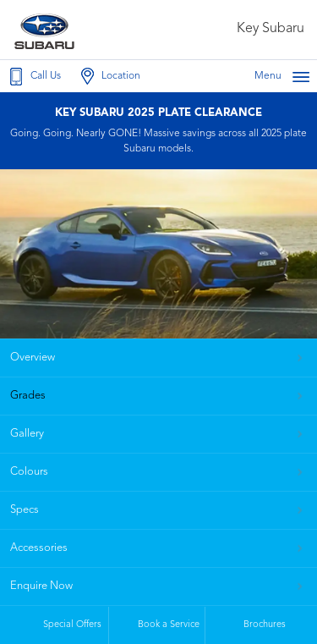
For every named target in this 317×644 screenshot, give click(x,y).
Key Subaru (271, 29)
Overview (33, 358)
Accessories (39, 548)
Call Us (33, 76)
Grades (28, 396)
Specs (25, 510)
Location (109, 76)
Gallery (27, 434)
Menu (283, 76)
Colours (29, 472)
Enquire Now (41, 586)
